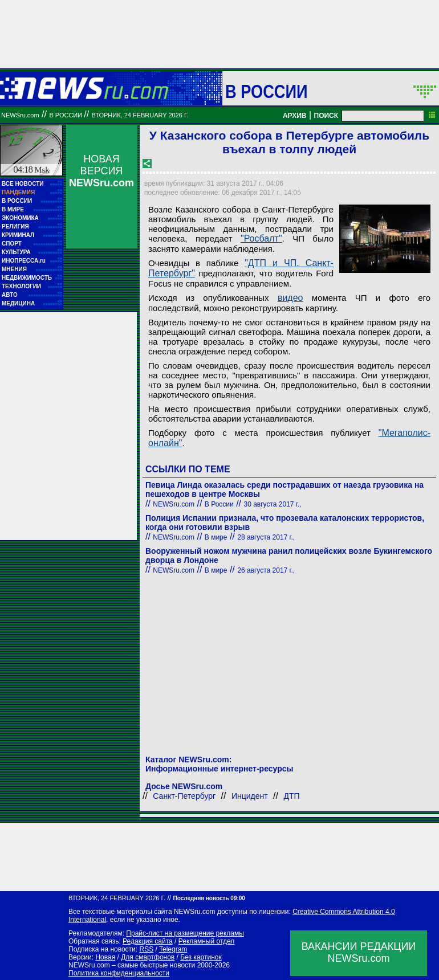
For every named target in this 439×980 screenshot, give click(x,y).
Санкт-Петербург (184, 796)
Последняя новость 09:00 (209, 898)
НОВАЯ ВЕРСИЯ (101, 171)
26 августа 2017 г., (266, 570)
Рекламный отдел (207, 941)
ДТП (291, 796)
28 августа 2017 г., (266, 537)
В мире (216, 537)
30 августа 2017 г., (273, 504)
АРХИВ (295, 116)
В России (267, 91)
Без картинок (201, 957)
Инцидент (250, 796)
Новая (105, 957)
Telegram (173, 949)
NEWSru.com (20, 115)
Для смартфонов (148, 957)
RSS (146, 949)
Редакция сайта (148, 941)
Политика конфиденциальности (119, 973)
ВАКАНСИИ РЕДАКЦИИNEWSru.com (359, 952)
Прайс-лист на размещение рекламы (185, 933)
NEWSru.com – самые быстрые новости (132, 965)
